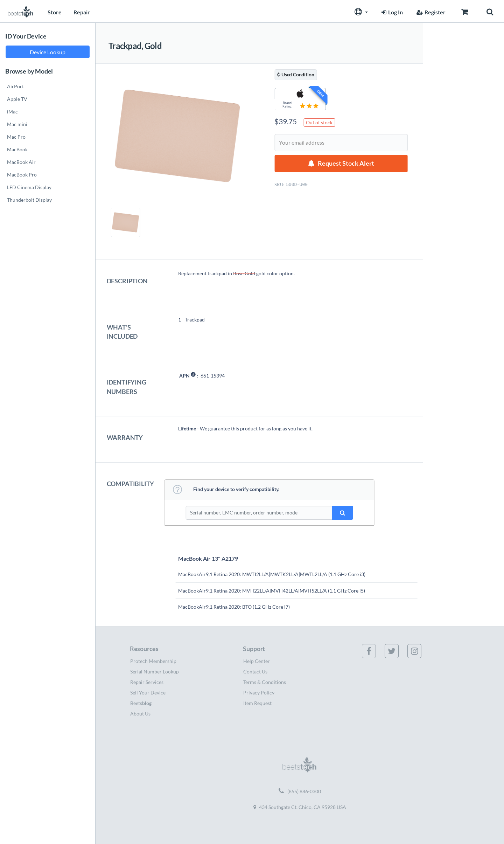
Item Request (257, 703)
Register (430, 12)
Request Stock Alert (346, 163)
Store (55, 12)
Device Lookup (48, 52)
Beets (141, 703)
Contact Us (255, 672)
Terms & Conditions (265, 682)
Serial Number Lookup (155, 672)
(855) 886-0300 (300, 791)
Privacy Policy (259, 693)
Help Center (257, 661)
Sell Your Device (148, 693)
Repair (82, 12)
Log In (391, 12)
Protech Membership (153, 661)
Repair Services (147, 682)
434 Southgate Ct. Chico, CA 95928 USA (300, 807)
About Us (140, 714)
